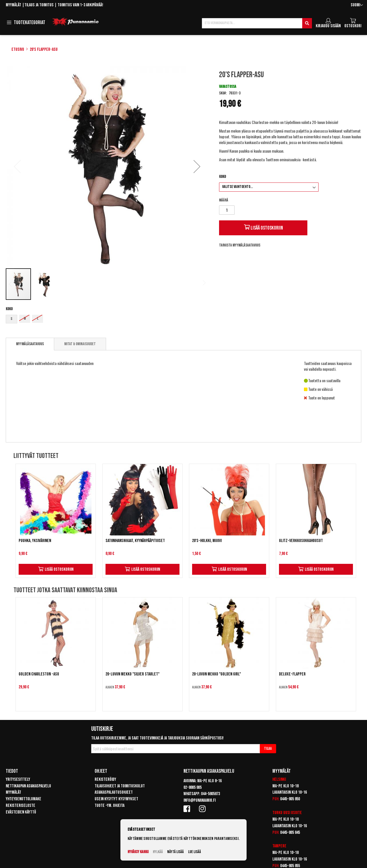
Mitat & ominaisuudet (80, 344)
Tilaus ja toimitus (39, 5)
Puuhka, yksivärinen (35, 541)
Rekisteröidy (105, 779)
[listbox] (107, 320)
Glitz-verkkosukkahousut (301, 541)
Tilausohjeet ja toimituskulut (120, 786)
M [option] (25, 319)
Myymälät (13, 5)
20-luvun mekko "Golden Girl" (216, 674)
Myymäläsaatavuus (30, 344)
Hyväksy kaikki (138, 852)
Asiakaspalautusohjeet (114, 792)
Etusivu (18, 49)
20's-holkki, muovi (207, 541)
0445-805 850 (290, 799)
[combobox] (257, 23)
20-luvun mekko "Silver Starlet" (132, 674)
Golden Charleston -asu (39, 674)
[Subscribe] (268, 749)
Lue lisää (195, 852)
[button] (357, 5)
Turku (277, 813)
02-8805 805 (193, 788)
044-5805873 (210, 794)
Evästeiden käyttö (21, 812)
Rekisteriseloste (21, 806)
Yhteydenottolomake (24, 799)
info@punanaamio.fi (200, 800)
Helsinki (279, 779)
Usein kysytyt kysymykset (116, 799)
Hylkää (158, 852)
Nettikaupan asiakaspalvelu (28, 786)
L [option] (38, 319)
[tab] (30, 344)
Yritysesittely (18, 779)
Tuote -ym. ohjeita (110, 806)
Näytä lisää (175, 852)
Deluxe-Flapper (292, 674)
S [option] (11, 319)
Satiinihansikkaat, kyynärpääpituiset (135, 541)
